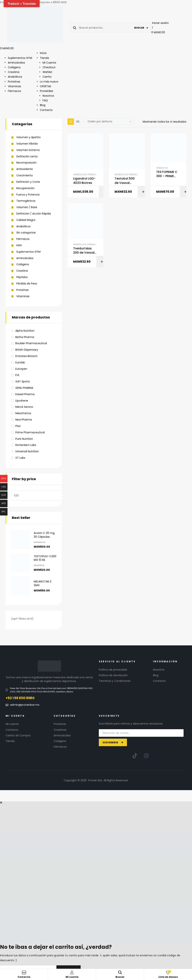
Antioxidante (25, 169)
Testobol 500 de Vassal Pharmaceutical (127, 181)
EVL (17, 375)
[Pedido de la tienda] (109, 122)
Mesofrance (23, 413)
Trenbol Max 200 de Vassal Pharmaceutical (85, 251)
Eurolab (20, 362)
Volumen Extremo (28, 150)
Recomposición (26, 163)
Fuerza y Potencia (28, 195)
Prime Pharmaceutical (30, 432)
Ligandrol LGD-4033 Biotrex (84, 181)
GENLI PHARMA (24, 388)
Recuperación (25, 188)
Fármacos (93, 174)
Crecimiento (25, 175)
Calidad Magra (26, 220)
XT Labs (20, 458)
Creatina (22, 271)
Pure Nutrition (24, 439)
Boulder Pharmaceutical (31, 343)
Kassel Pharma (25, 394)
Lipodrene (22, 401)
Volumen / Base (27, 207)
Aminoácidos (25, 258)
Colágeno (23, 264)
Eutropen (21, 369)
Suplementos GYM (28, 252)
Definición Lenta (27, 157)
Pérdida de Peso (27, 284)
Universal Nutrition (27, 451)
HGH (19, 245)
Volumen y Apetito (28, 137)
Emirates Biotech (26, 356)
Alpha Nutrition (25, 331)
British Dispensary (27, 350)
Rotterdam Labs (26, 445)
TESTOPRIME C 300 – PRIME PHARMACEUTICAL (168, 174)
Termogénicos (26, 201)
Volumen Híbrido (27, 144)
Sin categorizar (26, 233)
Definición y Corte (28, 182)
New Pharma (24, 420)
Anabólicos (80, 174)
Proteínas (22, 290)
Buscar (139, 28)
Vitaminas (23, 296)
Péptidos (22, 277)
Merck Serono (24, 407)
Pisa (18, 426)
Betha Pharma (25, 337)
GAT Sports (23, 381)
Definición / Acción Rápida (34, 214)
